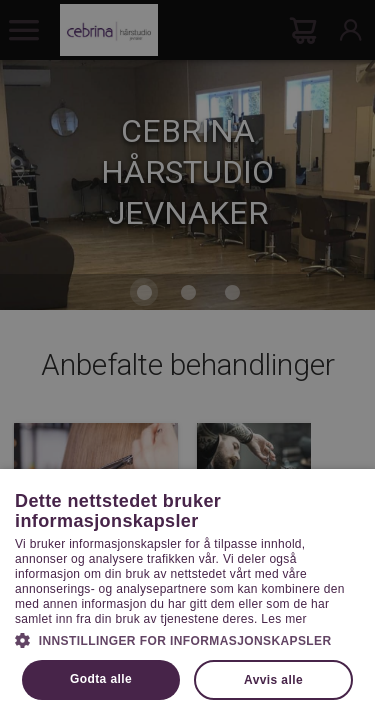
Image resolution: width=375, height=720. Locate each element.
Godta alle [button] (101, 679)
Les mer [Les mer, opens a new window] (283, 619)
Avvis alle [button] (273, 680)
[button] (187, 639)
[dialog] (187, 360)
